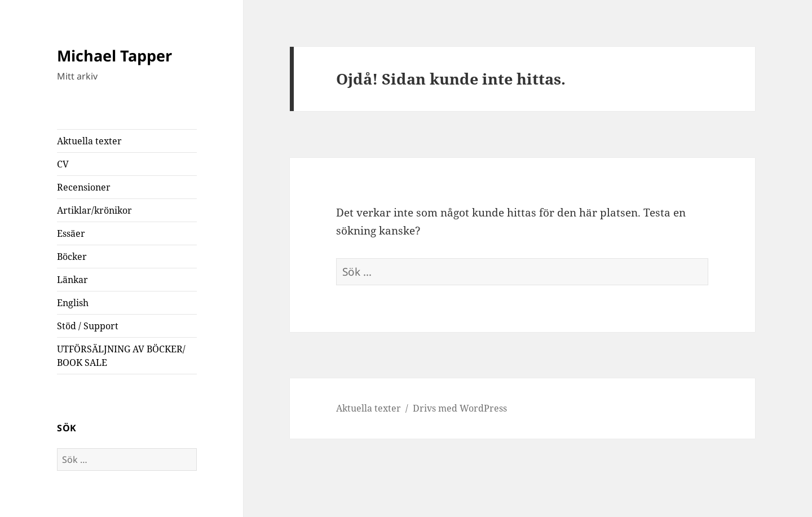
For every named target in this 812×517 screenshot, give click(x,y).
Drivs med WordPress (460, 408)
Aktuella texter (89, 141)
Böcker (72, 257)
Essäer (71, 233)
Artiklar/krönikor (94, 210)
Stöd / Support (88, 326)
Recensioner (84, 187)
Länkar (72, 280)
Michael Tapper (114, 56)
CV (63, 164)
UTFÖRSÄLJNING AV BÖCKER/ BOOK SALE (121, 356)
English (73, 303)
